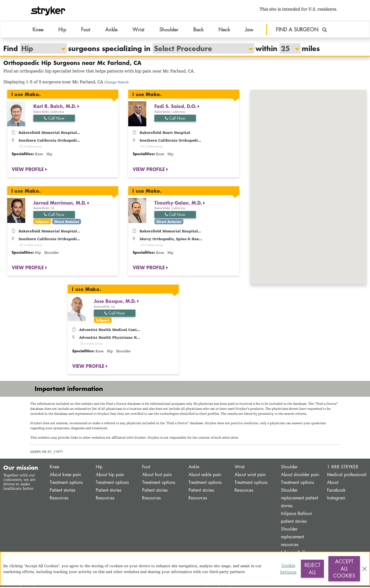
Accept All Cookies (344, 568)
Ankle (194, 468)
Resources (59, 499)
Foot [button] (85, 30)
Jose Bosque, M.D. (115, 302)
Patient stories (62, 491)
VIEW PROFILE (28, 170)
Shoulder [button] (169, 30)
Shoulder (289, 468)
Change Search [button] (117, 83)
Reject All (312, 569)
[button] (325, 176)
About (333, 483)
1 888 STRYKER (343, 468)
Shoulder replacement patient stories (299, 499)
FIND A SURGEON (301, 30)
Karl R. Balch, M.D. (55, 107)
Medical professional (347, 476)
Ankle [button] (111, 30)
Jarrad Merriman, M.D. (60, 203)
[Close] (364, 569)
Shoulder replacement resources (292, 538)
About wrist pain (250, 476)
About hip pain (110, 476)
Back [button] (198, 30)
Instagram (336, 499)
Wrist (240, 468)
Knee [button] (38, 30)
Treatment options (66, 483)
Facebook (336, 491)
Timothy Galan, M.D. (179, 203)
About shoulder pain (300, 476)
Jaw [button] (249, 30)
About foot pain (157, 476)
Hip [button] (62, 30)
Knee (54, 468)
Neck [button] (224, 30)
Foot (146, 468)
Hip (99, 468)
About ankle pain (205, 476)
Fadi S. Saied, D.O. (176, 107)
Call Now (54, 119)
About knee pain (65, 476)
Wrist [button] (138, 30)
